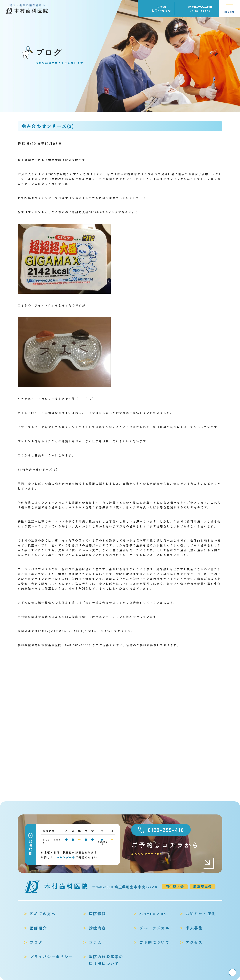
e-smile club (153, 914)
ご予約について (154, 942)
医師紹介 (38, 928)
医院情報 (98, 914)
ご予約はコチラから (173, 849)
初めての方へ (43, 914)
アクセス (194, 942)
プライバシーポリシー (51, 957)
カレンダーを (66, 857)
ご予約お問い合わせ (161, 9)
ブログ (36, 942)
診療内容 (98, 928)
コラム (95, 942)
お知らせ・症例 (201, 914)
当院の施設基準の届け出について (106, 960)
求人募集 (194, 928)
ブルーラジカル (154, 928)
